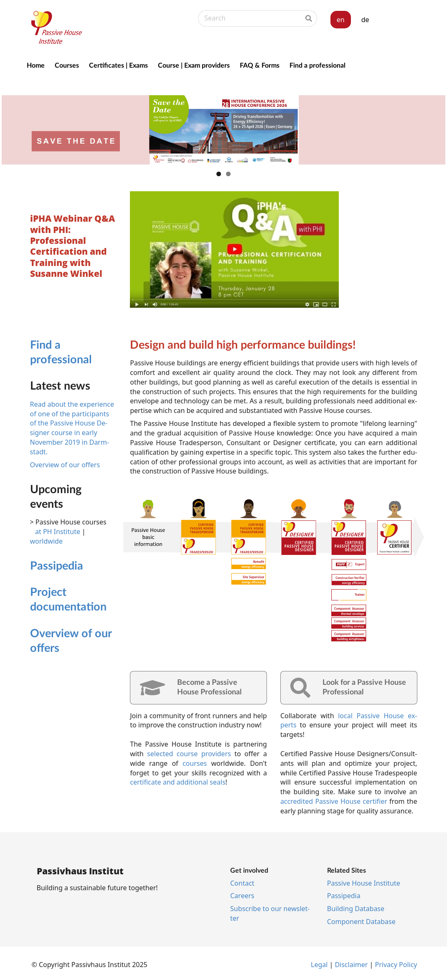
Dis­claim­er (351, 965)
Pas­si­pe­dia (57, 565)
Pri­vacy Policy (396, 965)
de (365, 20)
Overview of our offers (65, 465)
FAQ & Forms (260, 65)
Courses (67, 65)
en (341, 20)
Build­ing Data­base (356, 909)
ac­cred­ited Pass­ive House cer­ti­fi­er (334, 801)
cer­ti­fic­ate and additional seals (178, 782)
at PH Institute (58, 532)
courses (195, 763)
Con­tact (242, 883)
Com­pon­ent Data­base (361, 922)
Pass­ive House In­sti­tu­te (364, 883)
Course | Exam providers (194, 65)
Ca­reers (242, 896)
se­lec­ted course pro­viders (189, 754)
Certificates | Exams (118, 65)
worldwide (46, 541)
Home (36, 65)
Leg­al (319, 965)
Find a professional (317, 65)
